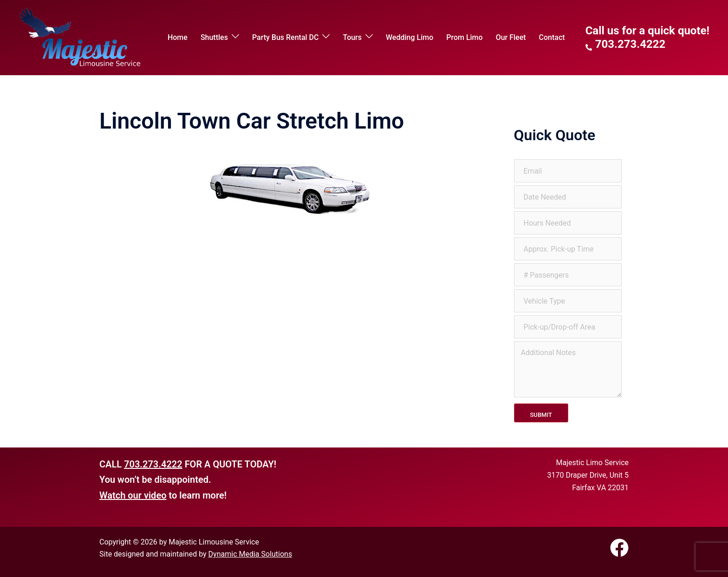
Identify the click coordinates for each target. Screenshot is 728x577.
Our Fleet (511, 37)
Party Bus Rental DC (286, 37)
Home (178, 37)
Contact (552, 37)
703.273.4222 (153, 464)
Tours (352, 37)
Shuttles (214, 37)
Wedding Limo (409, 37)
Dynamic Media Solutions (250, 554)
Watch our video (133, 495)
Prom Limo (464, 37)
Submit (541, 415)
